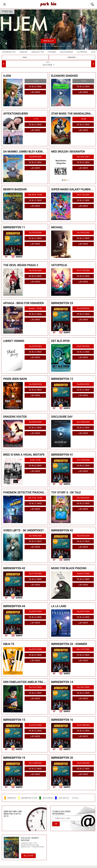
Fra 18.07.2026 (83, 687)
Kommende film (9, 52)
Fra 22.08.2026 (83, 763)
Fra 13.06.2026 (83, 460)
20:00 (84, 119)
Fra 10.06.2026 (83, 422)
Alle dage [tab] (48, 64)
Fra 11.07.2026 (83, 649)
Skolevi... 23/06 (35, 308)
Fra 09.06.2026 (35, 422)
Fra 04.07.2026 (35, 611)
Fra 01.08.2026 (83, 725)
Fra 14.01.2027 (83, 157)
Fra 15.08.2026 (35, 763)
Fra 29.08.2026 (83, 308)
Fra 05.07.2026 (35, 649)
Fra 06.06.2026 (83, 384)
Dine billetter (38, 52)
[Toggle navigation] (5, 4)
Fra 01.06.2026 (83, 346)
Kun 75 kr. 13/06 (35, 498)
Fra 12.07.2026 (35, 687)
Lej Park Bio (82, 52)
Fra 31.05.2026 (83, 195)
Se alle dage (35, 87)
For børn (52, 52)
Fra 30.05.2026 (35, 233)
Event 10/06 (35, 460)
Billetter (28, 856)
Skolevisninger (66, 52)
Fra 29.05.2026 (83, 233)
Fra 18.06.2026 (83, 498)
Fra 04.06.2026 (35, 157)
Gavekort (24, 52)
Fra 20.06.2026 (83, 536)
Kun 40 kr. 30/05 (35, 195)
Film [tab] (24, 57)
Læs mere (35, 92)
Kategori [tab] (71, 57)
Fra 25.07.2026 (35, 725)
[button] (6, 43)
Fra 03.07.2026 (83, 574)
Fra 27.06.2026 (35, 574)
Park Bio (34, 2)
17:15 (36, 119)
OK (56, 824)
